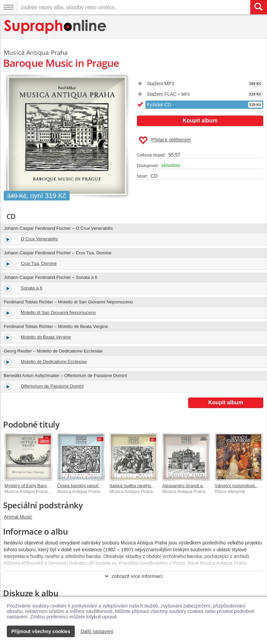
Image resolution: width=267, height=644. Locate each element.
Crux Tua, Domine (39, 263)
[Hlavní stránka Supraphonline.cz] (55, 27)
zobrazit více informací (133, 576)
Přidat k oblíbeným (165, 140)
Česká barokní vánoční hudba (87, 486)
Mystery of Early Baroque (29, 486)
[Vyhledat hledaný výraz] (258, 7)
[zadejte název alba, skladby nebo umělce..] (134, 7)
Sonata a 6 (32, 288)
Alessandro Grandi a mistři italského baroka (205, 486)
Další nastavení (97, 631)
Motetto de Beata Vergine (46, 337)
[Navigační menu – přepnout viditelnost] (9, 7)
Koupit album (200, 121)
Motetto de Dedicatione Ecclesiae (54, 362)
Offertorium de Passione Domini (52, 386)
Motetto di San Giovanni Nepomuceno (58, 312)
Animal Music (18, 517)
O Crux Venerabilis (39, 239)
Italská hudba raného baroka (138, 486)
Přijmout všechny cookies (41, 631)
